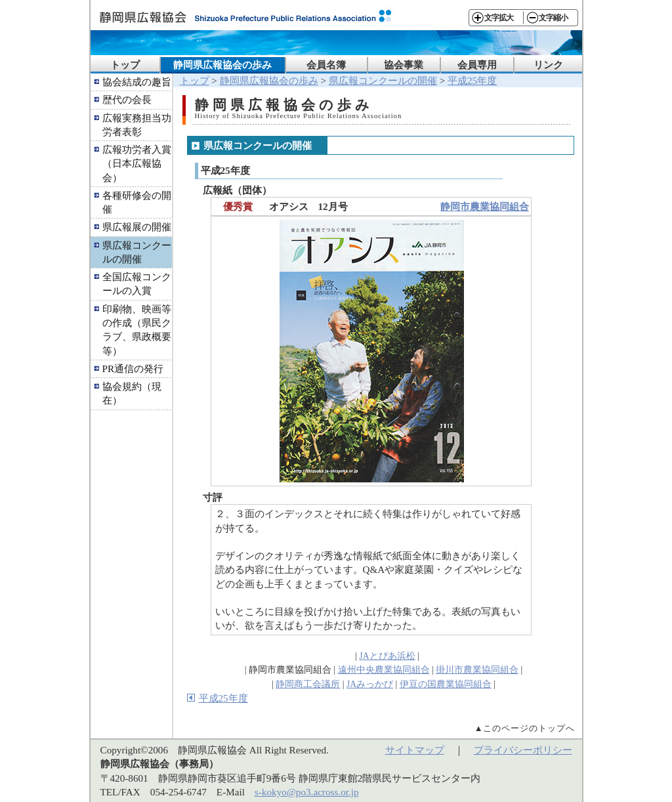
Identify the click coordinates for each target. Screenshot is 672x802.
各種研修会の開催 (137, 202)
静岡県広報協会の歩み (222, 65)
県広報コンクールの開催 (137, 252)
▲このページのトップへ (525, 728)
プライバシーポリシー (523, 750)
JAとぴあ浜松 (387, 656)
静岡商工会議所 (308, 684)
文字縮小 (553, 18)
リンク (548, 65)
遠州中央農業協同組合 (384, 670)
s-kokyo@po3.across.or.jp (307, 792)
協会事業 (404, 65)
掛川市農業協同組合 (477, 670)
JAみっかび (370, 684)
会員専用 (477, 65)
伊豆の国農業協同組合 (446, 684)
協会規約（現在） (132, 393)
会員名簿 (326, 65)
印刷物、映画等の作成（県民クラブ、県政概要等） (137, 330)
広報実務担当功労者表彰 (137, 125)
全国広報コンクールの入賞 (137, 284)
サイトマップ (415, 750)
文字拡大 (499, 18)
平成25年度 (472, 80)
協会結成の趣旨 (137, 82)
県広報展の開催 (137, 227)
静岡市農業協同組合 (485, 206)
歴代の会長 (127, 99)
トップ (125, 65)
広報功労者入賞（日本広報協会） (137, 163)
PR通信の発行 (133, 369)
